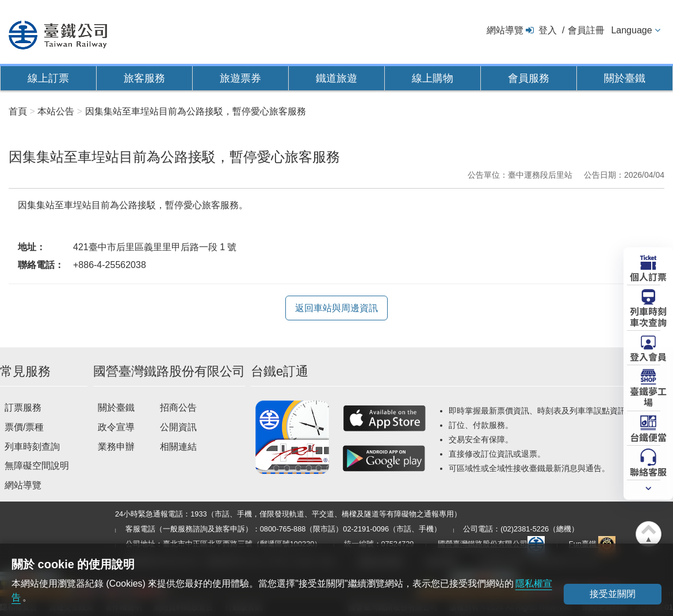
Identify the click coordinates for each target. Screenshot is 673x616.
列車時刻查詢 (32, 447)
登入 (548, 30)
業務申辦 (116, 447)
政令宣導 (116, 427)
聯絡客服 (648, 471)
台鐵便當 (648, 437)
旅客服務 (144, 78)
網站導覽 (505, 30)
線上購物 (433, 78)
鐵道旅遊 (336, 78)
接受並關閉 (613, 594)
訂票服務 (23, 408)
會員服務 (529, 78)
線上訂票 (48, 78)
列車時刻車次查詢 (648, 316)
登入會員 (648, 356)
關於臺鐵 (625, 78)
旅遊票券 (240, 78)
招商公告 (178, 408)
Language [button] (631, 30)
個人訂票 (648, 276)
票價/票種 (24, 427)
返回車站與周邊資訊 (336, 308)
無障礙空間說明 (37, 466)
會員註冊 (586, 30)
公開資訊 (178, 427)
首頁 (18, 111)
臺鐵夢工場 (648, 396)
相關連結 (178, 447)
